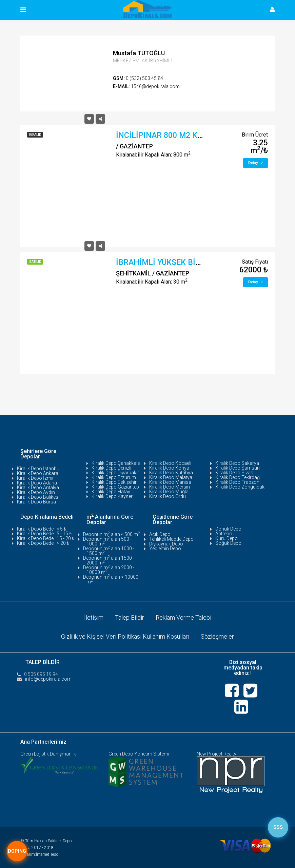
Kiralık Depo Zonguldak (240, 487)
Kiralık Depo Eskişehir (114, 482)
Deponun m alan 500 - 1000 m (107, 541)
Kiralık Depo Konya (169, 468)
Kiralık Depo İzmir (35, 478)
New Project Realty (217, 754)
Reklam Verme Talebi (183, 617)
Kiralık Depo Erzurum (114, 477)
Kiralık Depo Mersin (170, 487)
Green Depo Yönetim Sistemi (139, 754)
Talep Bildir (130, 617)
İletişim (94, 617)
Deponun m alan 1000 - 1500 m (109, 551)
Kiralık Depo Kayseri (113, 496)
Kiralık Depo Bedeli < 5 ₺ (42, 529)
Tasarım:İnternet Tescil (40, 854)
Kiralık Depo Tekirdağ (238, 477)
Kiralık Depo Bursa (36, 502)
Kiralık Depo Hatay (111, 492)
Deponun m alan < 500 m (112, 534)
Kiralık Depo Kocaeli (170, 463)
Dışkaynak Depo (166, 544)
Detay (255, 163)
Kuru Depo (227, 538)
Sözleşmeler (217, 636)
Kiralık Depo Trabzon (237, 482)
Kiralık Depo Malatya (171, 477)
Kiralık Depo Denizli (111, 468)
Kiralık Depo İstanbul (39, 469)
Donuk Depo (228, 529)
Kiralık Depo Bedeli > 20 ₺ (43, 543)
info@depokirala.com (48, 679)
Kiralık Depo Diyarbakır (115, 473)
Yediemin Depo (165, 549)
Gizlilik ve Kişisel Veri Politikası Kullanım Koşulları (125, 636)
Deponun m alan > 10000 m (111, 579)
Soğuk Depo (228, 543)
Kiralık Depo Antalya (38, 488)
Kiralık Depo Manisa (170, 482)
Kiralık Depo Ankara (38, 473)
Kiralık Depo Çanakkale (116, 463)
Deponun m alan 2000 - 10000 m (109, 570)
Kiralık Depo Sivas (234, 473)
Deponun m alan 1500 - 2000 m (109, 560)
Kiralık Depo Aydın (36, 492)
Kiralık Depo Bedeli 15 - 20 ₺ (46, 538)
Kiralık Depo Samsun (238, 468)
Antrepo (224, 534)
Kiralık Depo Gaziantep (115, 487)
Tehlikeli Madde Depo (171, 539)
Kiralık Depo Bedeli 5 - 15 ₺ (44, 534)
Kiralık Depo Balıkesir (39, 497)
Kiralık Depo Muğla (169, 492)
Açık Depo (160, 534)
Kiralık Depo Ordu (168, 496)
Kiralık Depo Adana (37, 483)
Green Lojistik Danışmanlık (48, 754)
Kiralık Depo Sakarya (237, 463)
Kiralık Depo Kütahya (171, 473)
